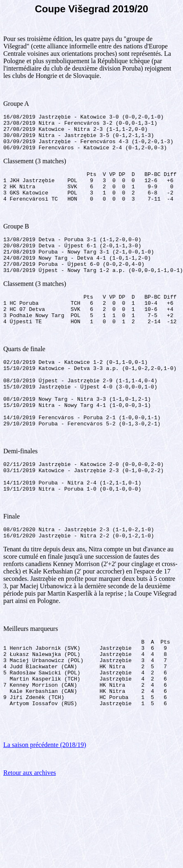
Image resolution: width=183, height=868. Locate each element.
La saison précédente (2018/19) (45, 807)
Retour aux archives (30, 835)
